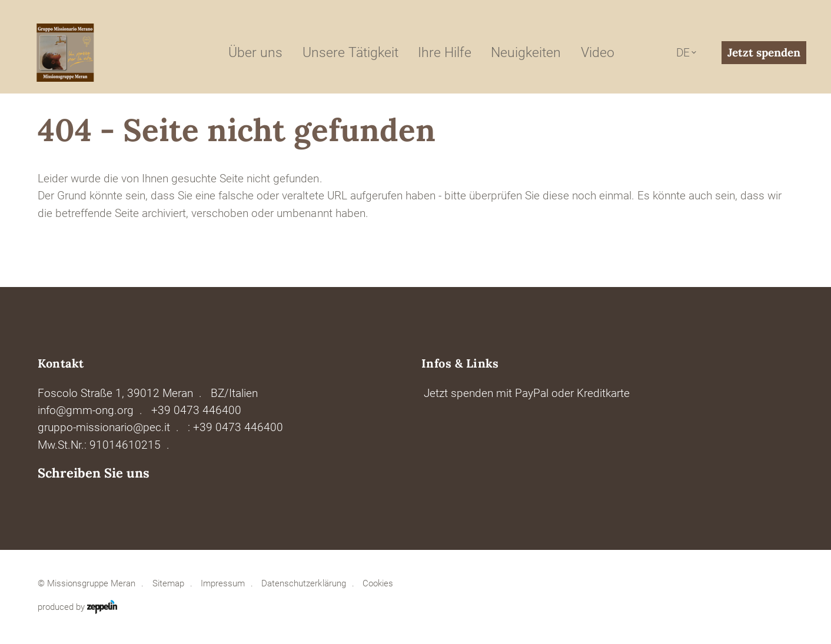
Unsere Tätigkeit (350, 52)
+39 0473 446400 (196, 410)
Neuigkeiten (526, 52)
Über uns (255, 52)
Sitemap (168, 583)
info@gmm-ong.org (86, 410)
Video (598, 52)
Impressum (223, 583)
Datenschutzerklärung (303, 583)
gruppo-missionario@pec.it (104, 427)
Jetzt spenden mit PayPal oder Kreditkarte (527, 393)
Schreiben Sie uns (94, 473)
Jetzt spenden (764, 52)
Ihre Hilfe (445, 52)
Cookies (378, 583)
